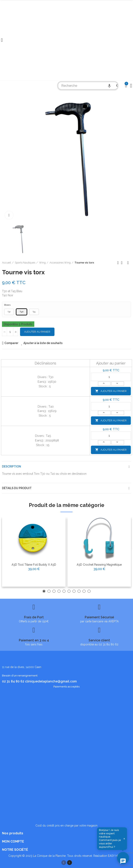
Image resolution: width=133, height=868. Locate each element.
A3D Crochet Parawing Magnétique (99, 565)
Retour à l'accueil (123, 263)
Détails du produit (17, 488)
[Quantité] (10, 332)
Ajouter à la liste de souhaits (43, 343)
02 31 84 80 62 (13, 681)
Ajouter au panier (37, 332)
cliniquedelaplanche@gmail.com (51, 681)
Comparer (11, 343)
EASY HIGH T (116, 856)
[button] (44, 591)
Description (12, 466)
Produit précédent (118, 263)
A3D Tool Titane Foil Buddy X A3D (34, 565)
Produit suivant (128, 263)
